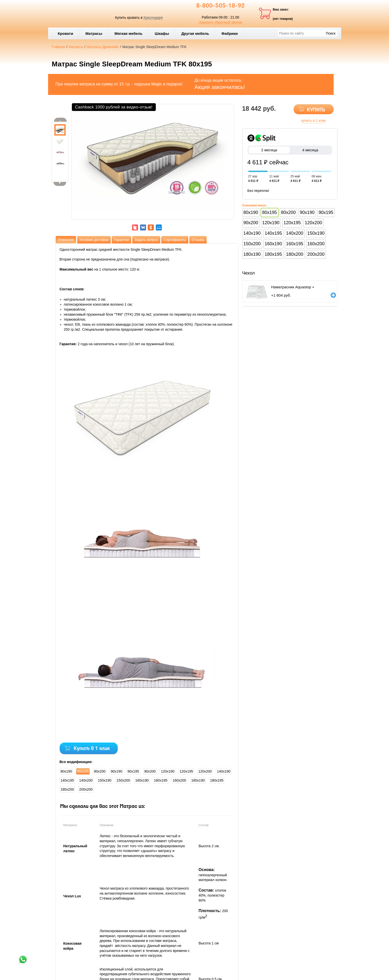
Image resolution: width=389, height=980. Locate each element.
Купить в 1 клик (92, 749)
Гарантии (121, 240)
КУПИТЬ (316, 110)
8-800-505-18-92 (220, 6)
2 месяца (269, 150)
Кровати (67, 33)
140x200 (86, 780)
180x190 (198, 780)
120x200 (205, 771)
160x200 (179, 780)
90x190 (116, 771)
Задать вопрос (146, 240)
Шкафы (162, 33)
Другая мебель (197, 33)
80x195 (83, 771)
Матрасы (94, 33)
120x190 (168, 771)
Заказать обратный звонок (220, 22)
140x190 (224, 771)
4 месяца (310, 150)
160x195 (161, 780)
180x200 (67, 789)
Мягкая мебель (130, 33)
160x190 (142, 780)
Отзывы (198, 240)
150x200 (123, 780)
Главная (58, 47)
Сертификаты (175, 240)
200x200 (86, 789)
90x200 (150, 771)
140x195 (67, 780)
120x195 (186, 771)
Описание (66, 240)
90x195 (133, 771)
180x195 (217, 780)
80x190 (66, 771)
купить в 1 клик (314, 120)
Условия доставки (94, 240)
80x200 (100, 771)
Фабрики (231, 33)
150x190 (105, 780)
